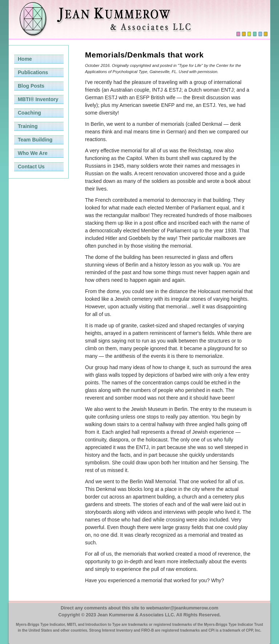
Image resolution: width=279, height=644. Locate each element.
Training (28, 126)
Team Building (35, 140)
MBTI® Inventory (38, 99)
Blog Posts (31, 86)
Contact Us (31, 167)
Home (25, 59)
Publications (33, 72)
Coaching (29, 113)
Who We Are (33, 153)
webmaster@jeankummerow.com (182, 608)
